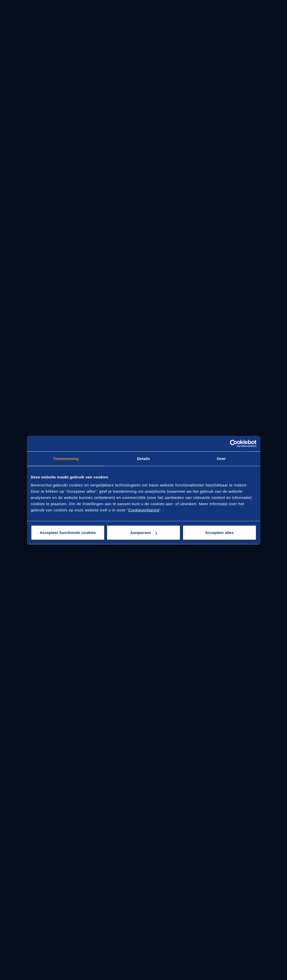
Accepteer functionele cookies (68, 533)
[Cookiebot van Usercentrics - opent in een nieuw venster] (234, 443)
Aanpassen (144, 533)
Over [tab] (221, 458)
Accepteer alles (219, 533)
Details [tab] (144, 458)
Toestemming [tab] (66, 458)
